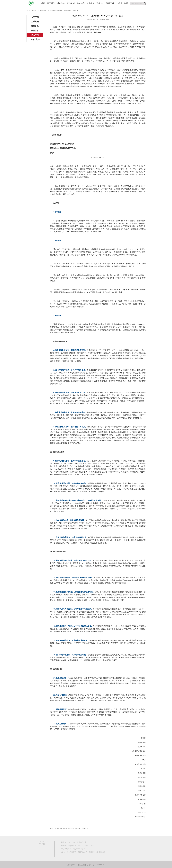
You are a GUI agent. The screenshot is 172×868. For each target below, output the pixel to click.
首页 (43, 3)
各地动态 (81, 3)
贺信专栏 (71, 3)
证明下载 (110, 3)
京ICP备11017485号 (97, 865)
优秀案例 (35, 21)
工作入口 (100, 3)
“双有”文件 (35, 39)
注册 (126, 3)
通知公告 (61, 3)
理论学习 (35, 11)
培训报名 (90, 3)
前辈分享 (35, 26)
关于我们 (51, 3)
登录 (120, 3)
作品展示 (35, 30)
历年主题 (35, 17)
